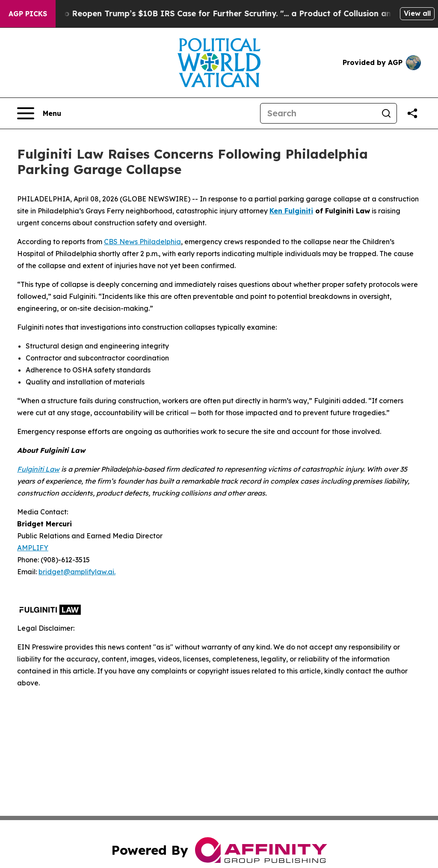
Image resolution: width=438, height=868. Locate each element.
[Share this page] (412, 113)
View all (417, 13)
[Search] (318, 113)
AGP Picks (28, 14)
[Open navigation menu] (39, 113)
